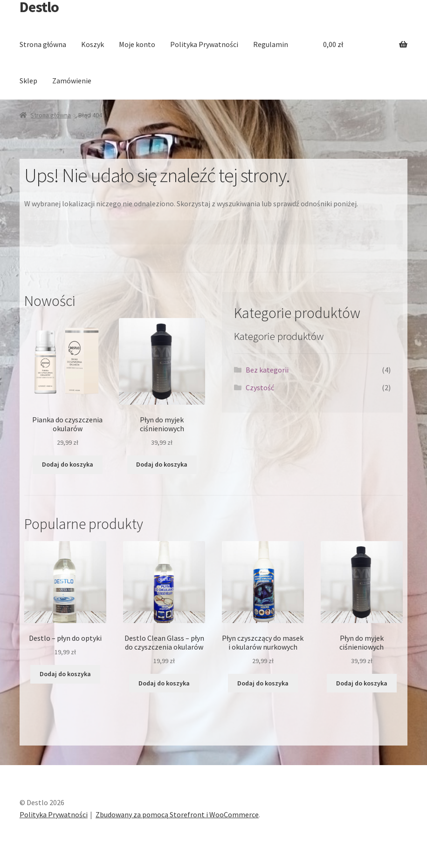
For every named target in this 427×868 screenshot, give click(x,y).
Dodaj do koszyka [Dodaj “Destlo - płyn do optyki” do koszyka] (65, 674)
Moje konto (137, 44)
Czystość (260, 387)
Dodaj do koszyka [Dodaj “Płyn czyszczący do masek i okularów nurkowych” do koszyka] (263, 683)
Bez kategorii (267, 370)
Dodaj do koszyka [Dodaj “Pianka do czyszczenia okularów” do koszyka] (68, 464)
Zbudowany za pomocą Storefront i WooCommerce (177, 814)
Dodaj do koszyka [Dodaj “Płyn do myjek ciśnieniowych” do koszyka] (162, 464)
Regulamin (271, 44)
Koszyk (93, 44)
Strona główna (43, 44)
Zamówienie (72, 81)
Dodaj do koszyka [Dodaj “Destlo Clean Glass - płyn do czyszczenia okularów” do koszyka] (164, 683)
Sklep (28, 81)
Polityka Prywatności (204, 44)
